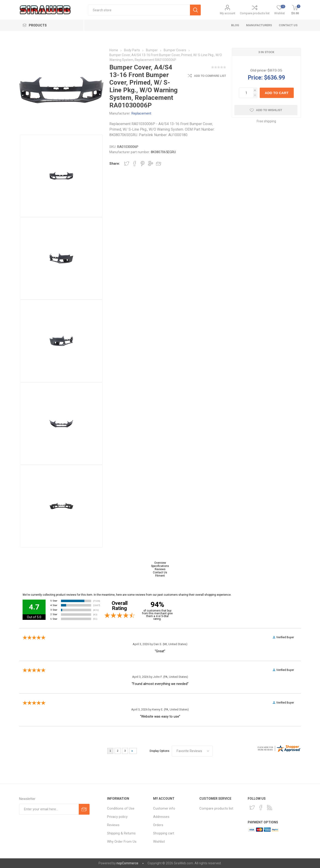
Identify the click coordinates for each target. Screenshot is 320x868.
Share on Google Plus (151, 164)
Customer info (164, 808)
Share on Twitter (127, 164)
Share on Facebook (135, 164)
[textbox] (139, 10)
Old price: (258, 70)
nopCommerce (127, 863)
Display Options (160, 751)
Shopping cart (164, 833)
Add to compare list (210, 76)
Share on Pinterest (143, 164)
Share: (115, 164)
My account (228, 13)
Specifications (160, 566)
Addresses (161, 817)
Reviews (160, 569)
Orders (158, 825)
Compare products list (255, 13)
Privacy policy (117, 817)
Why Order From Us (122, 842)
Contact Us (160, 572)
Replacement (141, 113)
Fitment (160, 576)
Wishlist (159, 842)
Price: (255, 77)
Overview (160, 563)
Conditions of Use (121, 808)
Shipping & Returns (121, 833)
